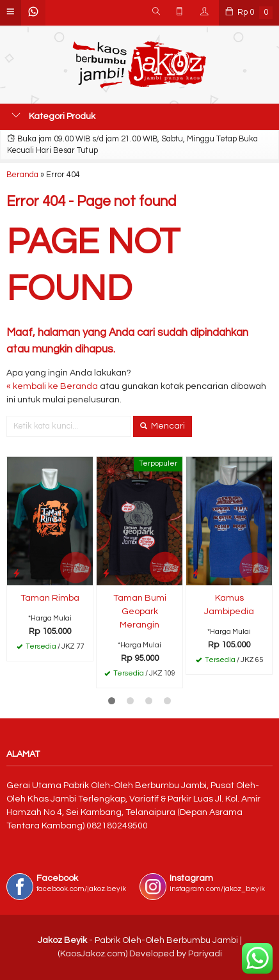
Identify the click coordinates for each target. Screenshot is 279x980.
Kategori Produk (53, 116)
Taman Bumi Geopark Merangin (140, 612)
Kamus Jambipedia (229, 605)
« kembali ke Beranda (52, 386)
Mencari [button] (163, 426)
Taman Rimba (50, 598)
